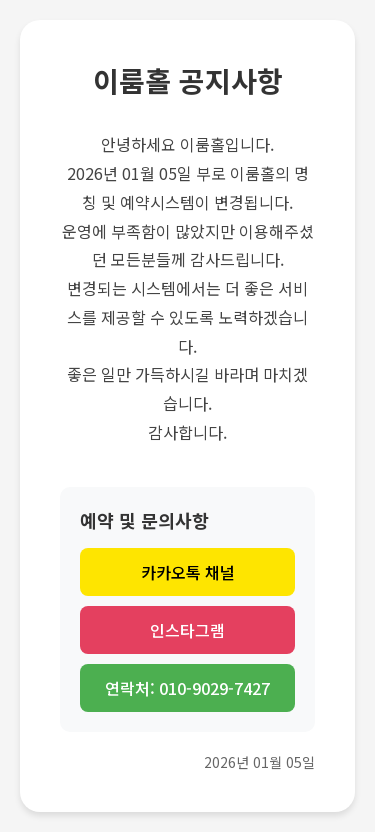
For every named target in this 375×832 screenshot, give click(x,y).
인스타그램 (187, 630)
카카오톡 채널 (188, 572)
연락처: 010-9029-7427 (187, 688)
